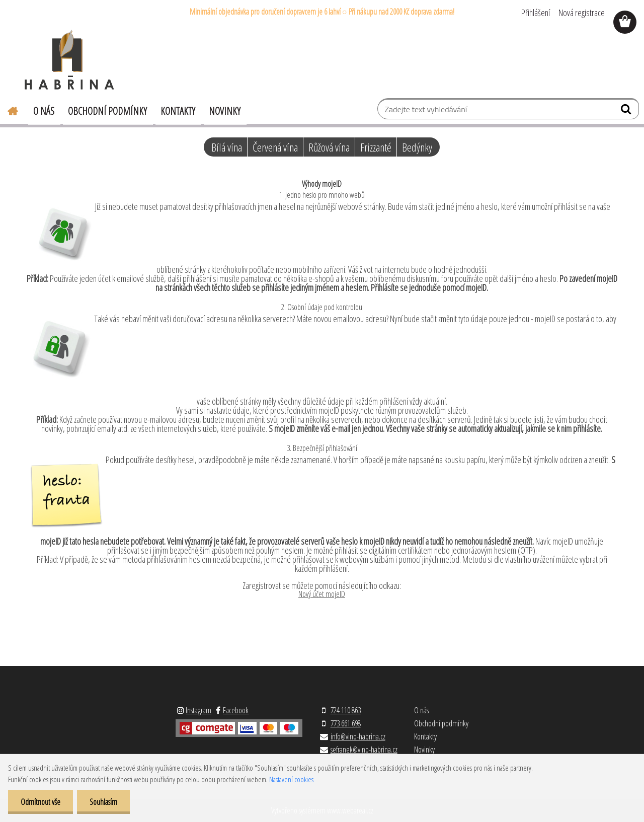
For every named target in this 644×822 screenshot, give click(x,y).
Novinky (225, 111)
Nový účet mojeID (322, 594)
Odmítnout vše (41, 802)
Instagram (198, 710)
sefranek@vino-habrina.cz (364, 750)
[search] (627, 111)
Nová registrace (582, 13)
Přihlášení (536, 13)
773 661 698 (346, 723)
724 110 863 (346, 710)
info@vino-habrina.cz (358, 736)
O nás (44, 111)
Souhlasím (103, 802)
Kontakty (178, 111)
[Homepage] (7, 110)
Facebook (236, 710)
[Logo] (69, 60)
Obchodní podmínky (107, 111)
